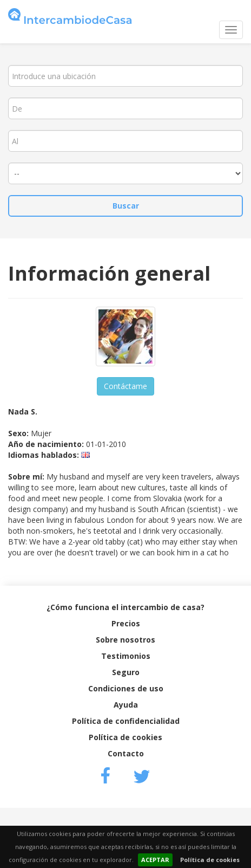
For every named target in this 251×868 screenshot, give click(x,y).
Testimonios (126, 656)
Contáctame (125, 386)
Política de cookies (210, 860)
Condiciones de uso (126, 688)
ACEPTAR (155, 860)
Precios (126, 623)
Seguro (126, 672)
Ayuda (126, 705)
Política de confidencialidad (126, 721)
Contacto (126, 753)
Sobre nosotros (125, 640)
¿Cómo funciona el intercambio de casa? (125, 607)
